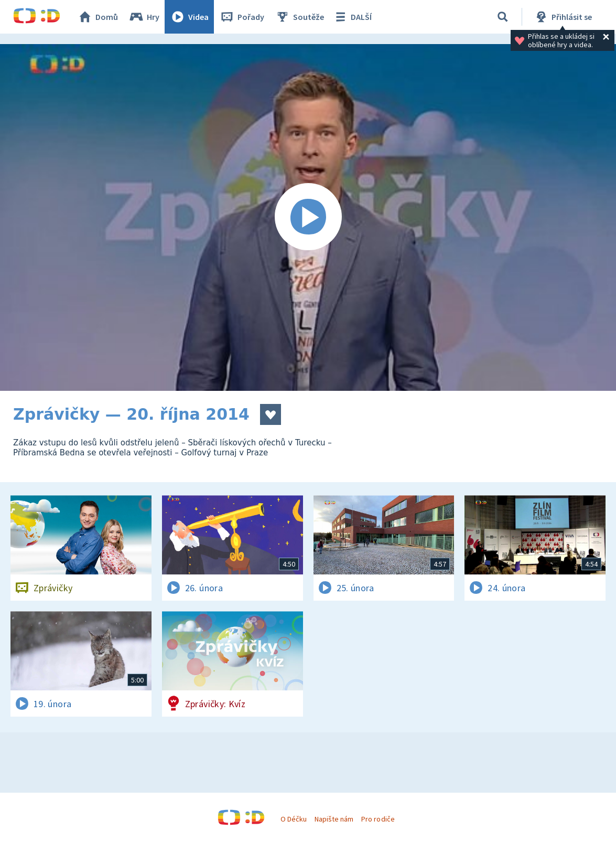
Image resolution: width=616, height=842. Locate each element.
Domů (98, 17)
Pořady (242, 17)
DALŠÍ (352, 17)
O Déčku (294, 819)
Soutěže (299, 17)
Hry (144, 17)
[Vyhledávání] (503, 17)
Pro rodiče (378, 819)
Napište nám (334, 819)
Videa (189, 17)
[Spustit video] (308, 217)
